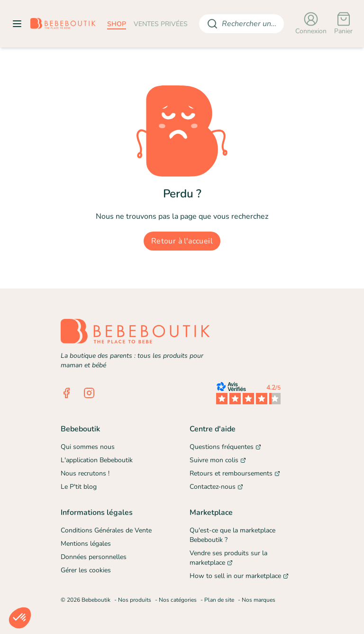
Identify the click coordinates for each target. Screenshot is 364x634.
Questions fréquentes (225, 447)
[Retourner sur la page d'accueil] (63, 24)
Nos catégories (178, 600)
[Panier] (343, 24)
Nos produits (135, 600)
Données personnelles (94, 557)
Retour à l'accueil (182, 241)
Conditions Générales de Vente (106, 530)
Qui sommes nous (88, 447)
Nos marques (259, 600)
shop (117, 24)
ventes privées (161, 24)
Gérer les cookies (86, 570)
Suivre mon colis (218, 460)
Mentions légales (86, 544)
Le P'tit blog (79, 487)
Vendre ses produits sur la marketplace (228, 558)
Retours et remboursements (235, 473)
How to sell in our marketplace (239, 576)
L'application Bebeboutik (97, 460)
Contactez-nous (216, 487)
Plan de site (219, 600)
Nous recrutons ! (85, 473)
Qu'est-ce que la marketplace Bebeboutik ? (232, 535)
